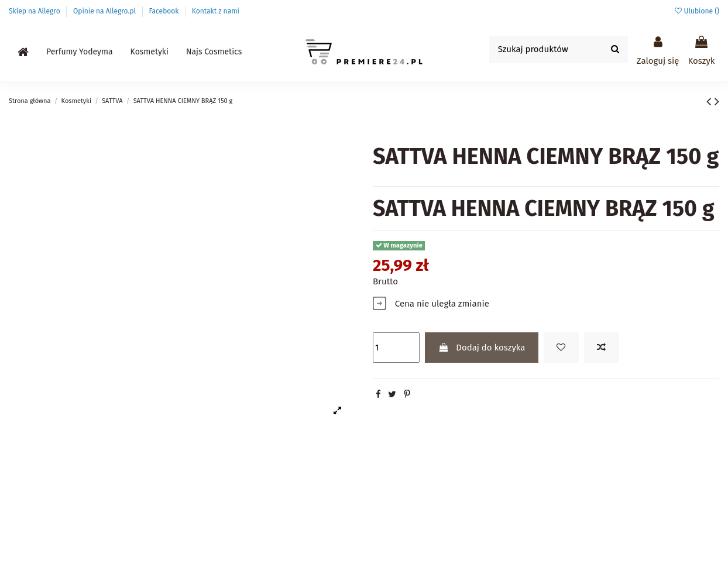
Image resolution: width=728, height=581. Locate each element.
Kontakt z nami (216, 11)
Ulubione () (697, 11)
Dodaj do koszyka (482, 348)
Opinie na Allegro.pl (105, 11)
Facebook (164, 11)
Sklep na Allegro (35, 11)
